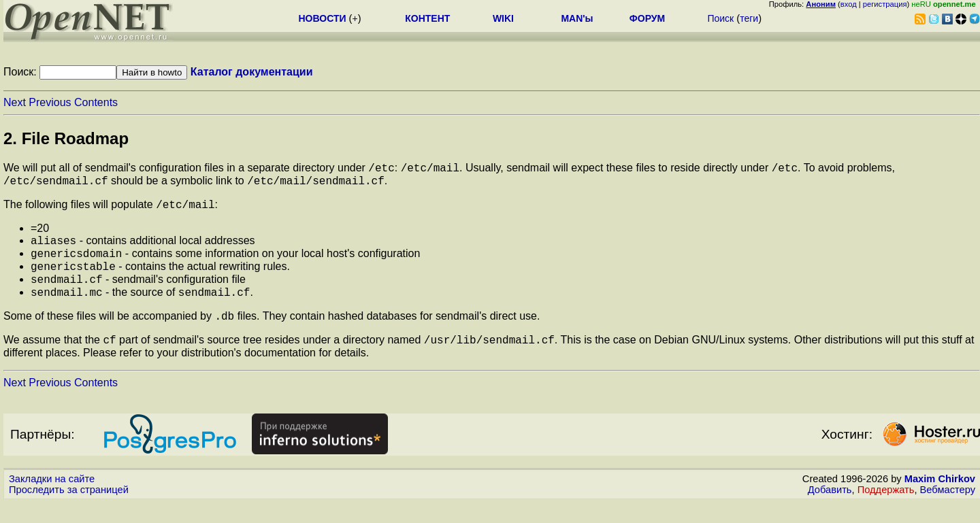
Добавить (830, 510)
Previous (50, 102)
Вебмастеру (948, 510)
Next (15, 102)
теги (749, 18)
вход (849, 4)
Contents (96, 102)
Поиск (720, 18)
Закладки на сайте (52, 499)
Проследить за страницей (69, 510)
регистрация (885, 4)
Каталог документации (252, 72)
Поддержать (886, 510)
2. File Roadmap (66, 138)
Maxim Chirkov (940, 499)
